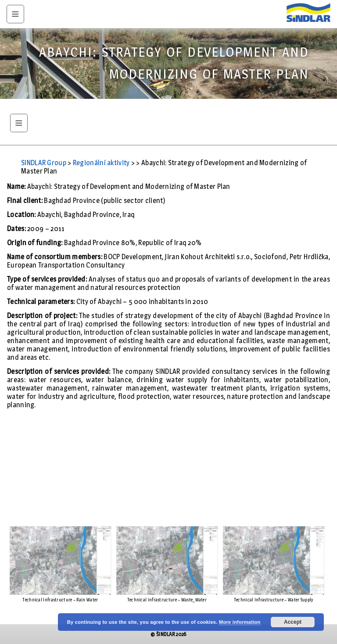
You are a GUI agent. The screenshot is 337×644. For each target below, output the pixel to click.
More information (240, 622)
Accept (293, 622)
